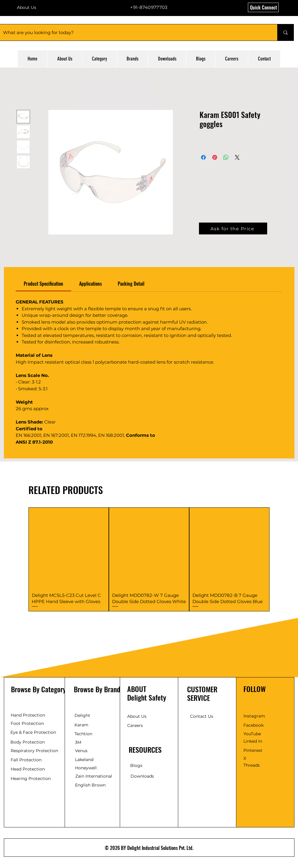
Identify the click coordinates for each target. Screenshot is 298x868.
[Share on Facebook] (203, 157)
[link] (43, 284)
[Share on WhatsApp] (226, 157)
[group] (149, 559)
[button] (263, 7)
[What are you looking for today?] (134, 32)
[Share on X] (237, 157)
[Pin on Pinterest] (215, 157)
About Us (27, 7)
